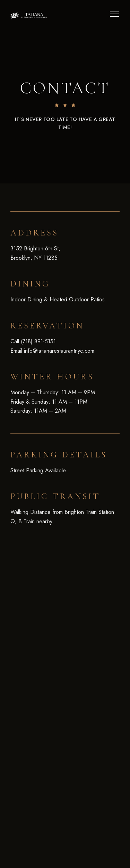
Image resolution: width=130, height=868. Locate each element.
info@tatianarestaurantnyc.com (59, 351)
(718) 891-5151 (38, 341)
